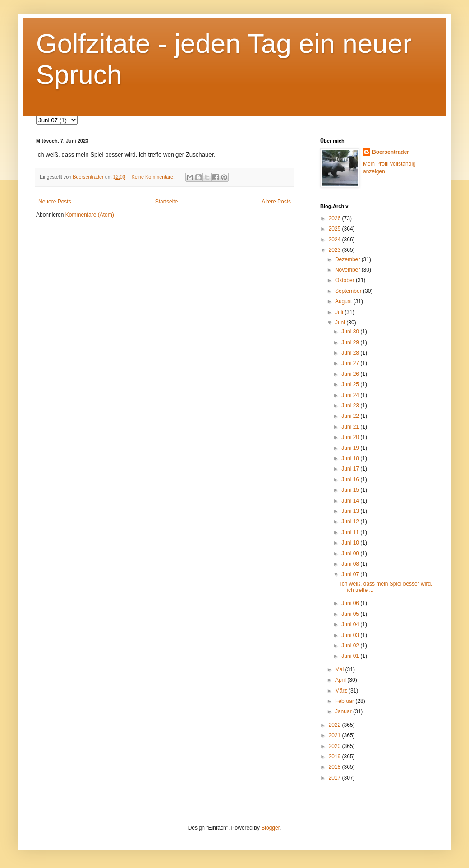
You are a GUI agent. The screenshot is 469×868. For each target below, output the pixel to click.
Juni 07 (351, 574)
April (341, 680)
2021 (336, 735)
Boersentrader (391, 152)
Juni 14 (351, 501)
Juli (340, 312)
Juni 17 (351, 469)
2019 (336, 757)
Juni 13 (351, 511)
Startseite (167, 202)
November (348, 270)
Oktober (345, 280)
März (342, 691)
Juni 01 (351, 656)
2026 (336, 218)
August (344, 301)
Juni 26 (351, 374)
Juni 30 (351, 332)
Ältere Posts (276, 202)
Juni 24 (351, 395)
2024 (336, 240)
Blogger (270, 828)
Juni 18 (351, 458)
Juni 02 (351, 646)
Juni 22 (351, 416)
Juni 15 (351, 490)
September (349, 291)
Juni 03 (351, 635)
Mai (340, 669)
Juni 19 (351, 448)
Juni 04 (351, 624)
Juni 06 (351, 603)
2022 (336, 725)
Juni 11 (351, 532)
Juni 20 (351, 437)
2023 (336, 250)
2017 (336, 778)
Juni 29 (351, 342)
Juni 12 (351, 522)
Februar (345, 701)
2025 (336, 229)
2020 (336, 746)
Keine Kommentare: (153, 177)
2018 (336, 767)
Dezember (348, 259)
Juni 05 (351, 614)
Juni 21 (351, 427)
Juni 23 (351, 406)
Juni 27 (351, 363)
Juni (341, 323)
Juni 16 (351, 480)
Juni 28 (351, 353)
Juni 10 (351, 543)
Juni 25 (351, 384)
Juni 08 (351, 564)
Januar (344, 711)
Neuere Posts (55, 202)
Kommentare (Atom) (90, 215)
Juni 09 (351, 554)
